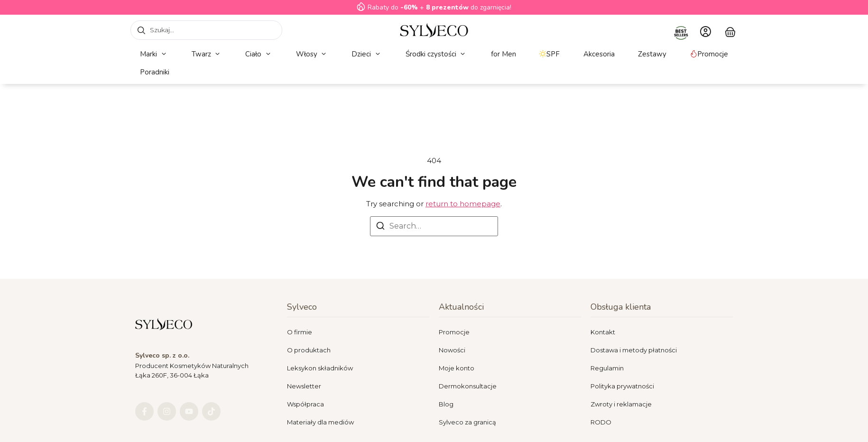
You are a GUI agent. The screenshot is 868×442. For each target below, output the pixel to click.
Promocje (454, 332)
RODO (601, 422)
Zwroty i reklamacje (621, 404)
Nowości (452, 350)
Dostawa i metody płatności (634, 350)
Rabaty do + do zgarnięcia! (439, 7)
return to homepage (463, 204)
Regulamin (607, 368)
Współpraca (305, 404)
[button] (154, 54)
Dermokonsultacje (468, 386)
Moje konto (457, 368)
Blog (446, 404)
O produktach (309, 350)
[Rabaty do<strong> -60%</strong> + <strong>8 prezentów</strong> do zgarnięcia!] (361, 7)
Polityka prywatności (622, 386)
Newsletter (304, 386)
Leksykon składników (320, 368)
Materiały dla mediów (320, 422)
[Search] (380, 227)
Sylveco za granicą (467, 422)
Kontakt (603, 332)
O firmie (300, 332)
